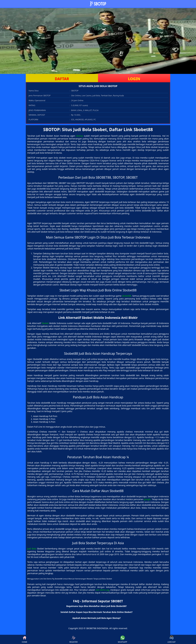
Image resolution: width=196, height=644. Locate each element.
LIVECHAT (171, 639)
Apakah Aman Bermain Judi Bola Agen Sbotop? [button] (97, 618)
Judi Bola (32, 549)
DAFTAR (62, 79)
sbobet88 (127, 296)
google (147, 499)
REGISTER (73, 639)
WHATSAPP (122, 639)
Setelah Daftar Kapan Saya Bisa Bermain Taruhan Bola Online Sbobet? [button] (97, 612)
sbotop (80, 136)
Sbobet (45, 323)
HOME (25, 639)
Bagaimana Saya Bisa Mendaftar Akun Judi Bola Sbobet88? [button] (97, 606)
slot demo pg (102, 590)
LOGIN (134, 79)
